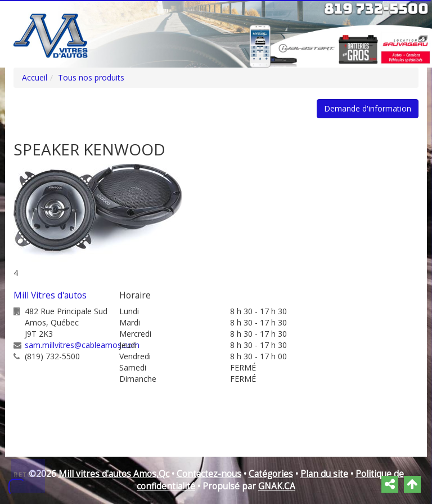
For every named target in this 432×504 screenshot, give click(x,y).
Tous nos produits (91, 77)
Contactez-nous (209, 474)
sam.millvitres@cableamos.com (82, 345)
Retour (29, 475)
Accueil (35, 77)
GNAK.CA (277, 486)
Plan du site (324, 474)
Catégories (271, 474)
